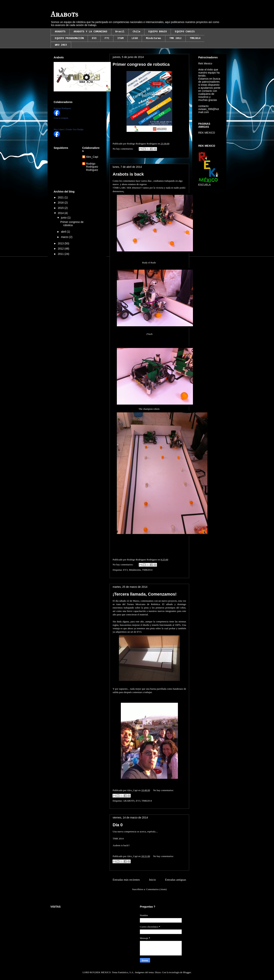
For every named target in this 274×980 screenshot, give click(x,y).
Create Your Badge (74, 129)
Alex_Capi (92, 157)
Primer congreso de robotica (141, 64)
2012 (61, 249)
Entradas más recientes (126, 880)
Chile (136, 32)
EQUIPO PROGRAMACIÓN (69, 38)
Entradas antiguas (176, 880)
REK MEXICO (207, 133)
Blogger (187, 972)
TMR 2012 (175, 38)
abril (64, 232)
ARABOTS (60, 32)
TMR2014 (195, 38)
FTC (107, 38)
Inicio (152, 880)
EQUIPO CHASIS (185, 32)
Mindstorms (154, 38)
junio (64, 218)
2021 (61, 197)
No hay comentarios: (123, 149)
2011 (61, 254)
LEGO (135, 38)
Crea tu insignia (61, 118)
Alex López (59, 129)
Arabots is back (128, 174)
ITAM (120, 38)
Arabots (64, 14)
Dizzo (158, 972)
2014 (61, 213)
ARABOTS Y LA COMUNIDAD (90, 32)
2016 (61, 203)
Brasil (120, 32)
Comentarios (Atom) (156, 889)
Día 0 (118, 825)
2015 (61, 208)
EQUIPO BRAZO (158, 32)
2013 (61, 243)
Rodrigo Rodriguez (62, 108)
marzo (65, 237)
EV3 (94, 38)
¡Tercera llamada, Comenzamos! (145, 594)
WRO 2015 (61, 45)
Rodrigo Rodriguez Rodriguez (92, 167)
